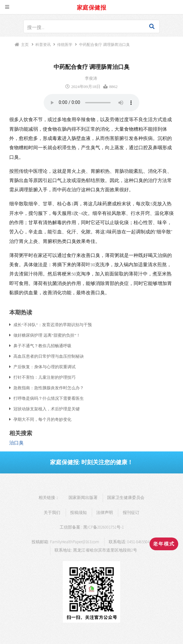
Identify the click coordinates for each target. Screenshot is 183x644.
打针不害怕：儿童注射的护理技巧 (44, 377)
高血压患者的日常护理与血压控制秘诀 (49, 356)
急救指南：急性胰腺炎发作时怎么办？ (49, 388)
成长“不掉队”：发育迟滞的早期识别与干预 (53, 325)
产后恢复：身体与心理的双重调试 (44, 367)
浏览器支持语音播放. (91, 103)
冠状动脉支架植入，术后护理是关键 (47, 409)
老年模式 (164, 544)
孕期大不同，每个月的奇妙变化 (42, 419)
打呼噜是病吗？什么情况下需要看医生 (49, 398)
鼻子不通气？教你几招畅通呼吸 (42, 346)
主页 (25, 44)
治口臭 (16, 443)
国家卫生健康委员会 (126, 498)
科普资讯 (43, 44)
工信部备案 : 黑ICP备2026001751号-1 (92, 527)
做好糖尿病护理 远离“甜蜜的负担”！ (47, 335)
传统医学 (65, 44)
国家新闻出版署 (83, 498)
